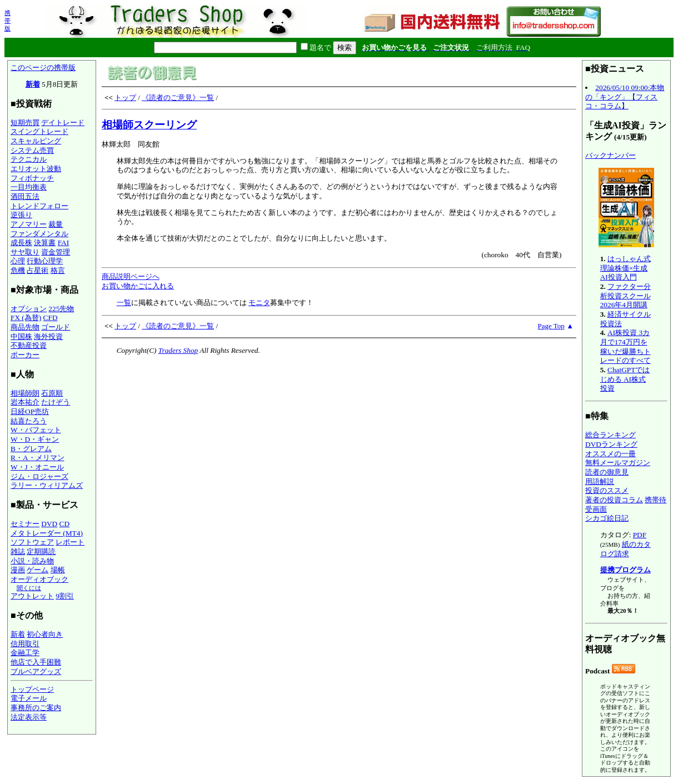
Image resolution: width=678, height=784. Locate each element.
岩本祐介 (25, 402)
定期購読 (41, 551)
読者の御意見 (607, 472)
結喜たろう (29, 421)
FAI (64, 243)
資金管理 (56, 252)
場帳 (58, 570)
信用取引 (25, 644)
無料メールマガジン (618, 463)
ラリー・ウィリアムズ (47, 485)
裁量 (56, 224)
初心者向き (45, 634)
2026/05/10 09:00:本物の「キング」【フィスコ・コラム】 (625, 97)
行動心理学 (45, 261)
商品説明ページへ (131, 276)
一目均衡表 (29, 187)
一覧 (124, 303)
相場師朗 (25, 393)
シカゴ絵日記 (607, 518)
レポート (70, 542)
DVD (49, 524)
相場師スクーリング (149, 125)
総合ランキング (610, 435)
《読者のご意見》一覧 (178, 98)
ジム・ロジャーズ (39, 476)
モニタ (259, 303)
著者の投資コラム (614, 500)
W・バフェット (36, 430)
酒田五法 (25, 196)
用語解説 (600, 481)
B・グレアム (31, 449)
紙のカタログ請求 (625, 549)
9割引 (65, 596)
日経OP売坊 (30, 411)
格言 (58, 270)
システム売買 (32, 150)
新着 (33, 84)
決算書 (45, 243)
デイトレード (63, 123)
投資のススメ (607, 490)
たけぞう (56, 402)
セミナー (25, 524)
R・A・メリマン (38, 458)
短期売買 (25, 123)
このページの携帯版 (43, 68)
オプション (29, 309)
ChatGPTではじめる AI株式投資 (625, 379)
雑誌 (18, 551)
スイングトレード (39, 131)
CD (65, 524)
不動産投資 (29, 345)
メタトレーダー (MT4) (47, 533)
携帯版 (8, 21)
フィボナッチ (32, 178)
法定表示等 (29, 717)
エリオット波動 (36, 169)
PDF (640, 535)
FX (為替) (26, 318)
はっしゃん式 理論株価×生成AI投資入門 (625, 268)
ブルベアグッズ (36, 671)
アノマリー (29, 224)
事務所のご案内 (36, 708)
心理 (18, 261)
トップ (125, 98)
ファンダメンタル (39, 234)
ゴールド (56, 327)
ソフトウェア (32, 542)
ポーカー (25, 355)
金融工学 (25, 653)
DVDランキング (611, 444)
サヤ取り (25, 252)
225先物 (61, 309)
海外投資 (48, 336)
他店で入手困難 (36, 662)
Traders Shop (178, 350)
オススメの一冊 (610, 454)
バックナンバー (610, 155)
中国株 (21, 336)
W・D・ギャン (35, 439)
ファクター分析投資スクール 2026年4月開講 (625, 296)
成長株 (21, 243)
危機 (18, 270)
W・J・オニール (37, 467)
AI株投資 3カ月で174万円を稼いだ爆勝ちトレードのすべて (625, 346)
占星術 (38, 270)
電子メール (29, 698)
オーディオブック (39, 579)
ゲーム (38, 570)
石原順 (52, 393)
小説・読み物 (32, 561)
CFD (51, 318)
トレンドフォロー (39, 206)
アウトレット (32, 596)
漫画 (18, 570)
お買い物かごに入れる (138, 286)
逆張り (21, 215)
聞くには (29, 588)
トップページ (32, 689)
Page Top (551, 326)
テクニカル (29, 159)
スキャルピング (36, 141)
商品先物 (25, 327)
